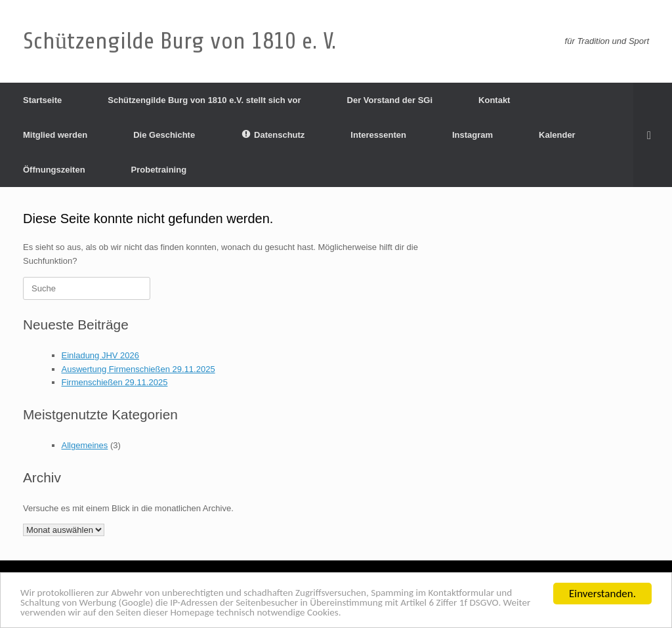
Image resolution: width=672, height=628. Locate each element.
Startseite (42, 100)
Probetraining (159, 170)
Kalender (557, 135)
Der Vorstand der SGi (390, 100)
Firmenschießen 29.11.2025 (115, 382)
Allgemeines (85, 445)
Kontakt (494, 100)
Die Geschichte (164, 135)
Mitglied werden (55, 135)
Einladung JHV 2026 (101, 355)
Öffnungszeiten (54, 170)
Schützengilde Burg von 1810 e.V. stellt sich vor (204, 100)
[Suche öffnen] (653, 135)
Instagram (472, 135)
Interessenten (378, 135)
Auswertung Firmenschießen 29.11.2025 (138, 369)
